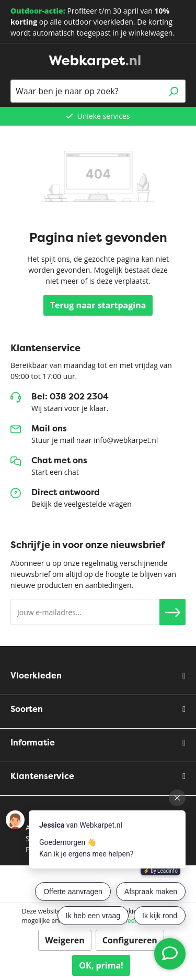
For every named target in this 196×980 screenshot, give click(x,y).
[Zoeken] (173, 91)
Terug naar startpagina (98, 305)
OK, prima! (101, 965)
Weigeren (65, 940)
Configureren (130, 940)
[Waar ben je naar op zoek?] (86, 91)
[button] (172, 612)
